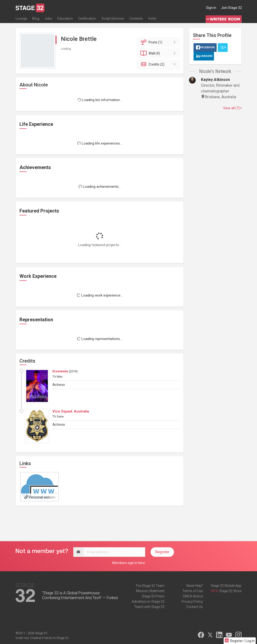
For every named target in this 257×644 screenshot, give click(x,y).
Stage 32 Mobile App (226, 586)
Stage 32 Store (230, 591)
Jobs (48, 18)
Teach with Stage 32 (149, 607)
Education (65, 18)
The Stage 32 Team (150, 586)
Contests (136, 18)
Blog (36, 18)
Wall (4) (159, 53)
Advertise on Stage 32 (148, 601)
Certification (87, 18)
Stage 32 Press (153, 596)
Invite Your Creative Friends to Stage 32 (42, 638)
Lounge (21, 18)
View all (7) (232, 108)
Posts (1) (159, 42)
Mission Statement (150, 591)
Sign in (211, 8)
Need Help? (195, 586)
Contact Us (194, 607)
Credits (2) (159, 64)
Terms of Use (193, 591)
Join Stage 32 (231, 8)
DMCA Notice (193, 596)
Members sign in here (129, 563)
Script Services (113, 18)
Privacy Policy (192, 601)
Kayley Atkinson (215, 80)
